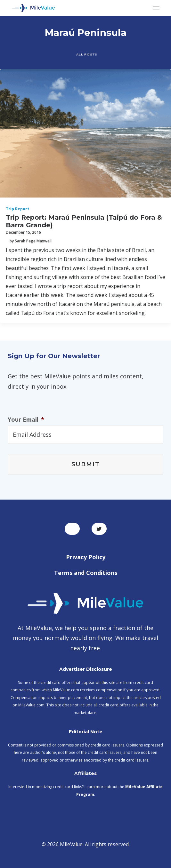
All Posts (87, 54)
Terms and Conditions (86, 573)
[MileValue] (33, 8)
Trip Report (17, 209)
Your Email (26, 420)
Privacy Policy (86, 557)
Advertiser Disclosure (86, 669)
